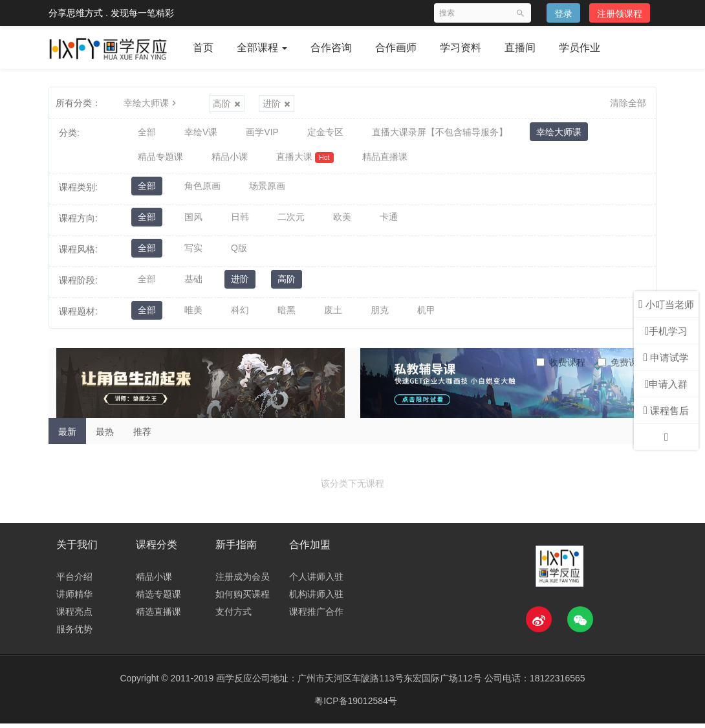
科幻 (240, 315)
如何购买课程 (243, 599)
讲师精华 (74, 599)
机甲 (426, 315)
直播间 (520, 48)
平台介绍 (74, 581)
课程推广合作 (316, 616)
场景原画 (267, 191)
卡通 (389, 222)
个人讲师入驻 (316, 581)
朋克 (380, 315)
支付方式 (233, 616)
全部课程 (262, 48)
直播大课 (305, 160)
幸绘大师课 (151, 103)
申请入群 (666, 384)
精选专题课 (158, 599)
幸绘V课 (201, 133)
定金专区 (325, 133)
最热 (105, 436)
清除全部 (628, 103)
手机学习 (666, 331)
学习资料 (461, 48)
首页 (203, 48)
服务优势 (74, 634)
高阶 (227, 104)
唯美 (193, 315)
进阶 (277, 104)
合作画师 (396, 48)
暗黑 (287, 315)
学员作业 (580, 48)
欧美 (342, 222)
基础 (193, 284)
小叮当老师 (666, 304)
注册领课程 (620, 14)
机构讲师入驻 (316, 599)
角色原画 (202, 191)
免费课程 (622, 366)
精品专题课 (160, 160)
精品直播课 (385, 160)
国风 (193, 222)
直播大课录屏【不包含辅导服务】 (440, 133)
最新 (67, 436)
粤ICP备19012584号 (356, 705)
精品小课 (230, 160)
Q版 (239, 253)
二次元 (291, 222)
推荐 (142, 436)
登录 (563, 14)
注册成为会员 (243, 581)
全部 (147, 133)
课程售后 (666, 411)
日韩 (240, 222)
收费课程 (561, 366)
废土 (333, 315)
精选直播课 (158, 616)
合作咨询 (331, 48)
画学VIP (262, 133)
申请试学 (666, 358)
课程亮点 (74, 616)
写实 (193, 253)
